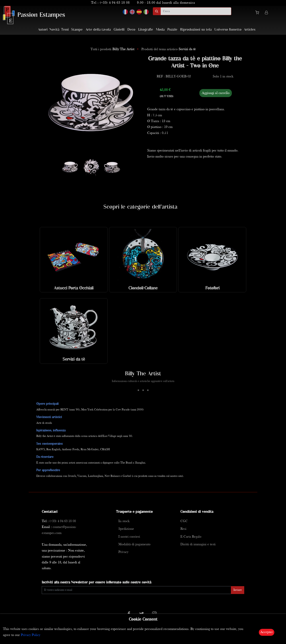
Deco (131, 30)
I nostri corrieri (129, 537)
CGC (184, 521)
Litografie (146, 30)
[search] (196, 11)
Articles (250, 30)
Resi (183, 529)
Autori (43, 30)
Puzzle (172, 30)
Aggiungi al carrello (216, 93)
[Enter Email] (136, 590)
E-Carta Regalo (191, 537)
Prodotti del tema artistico (169, 49)
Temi (65, 30)
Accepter (267, 632)
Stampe (77, 30)
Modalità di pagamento (134, 544)
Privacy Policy (31, 635)
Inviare (238, 590)
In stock (124, 521)
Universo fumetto (228, 30)
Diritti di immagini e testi (198, 544)
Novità (54, 30)
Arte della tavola (98, 30)
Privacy (123, 552)
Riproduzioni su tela (196, 30)
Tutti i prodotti (113, 49)
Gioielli (119, 30)
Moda (160, 30)
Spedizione (126, 529)
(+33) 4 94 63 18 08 (115, 3)
